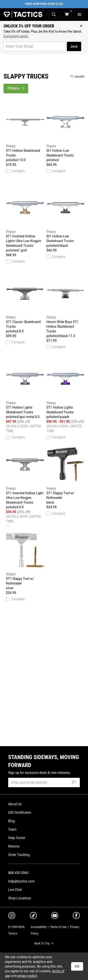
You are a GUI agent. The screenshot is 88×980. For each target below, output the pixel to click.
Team (12, 829)
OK (77, 966)
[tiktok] (33, 916)
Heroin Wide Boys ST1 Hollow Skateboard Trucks (66, 305)
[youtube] (55, 916)
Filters (16, 88)
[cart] (67, 15)
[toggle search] (54, 15)
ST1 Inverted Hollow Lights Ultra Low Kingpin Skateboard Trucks (25, 219)
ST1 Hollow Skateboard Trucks (25, 131)
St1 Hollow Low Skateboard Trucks (66, 131)
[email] (44, 782)
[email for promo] (35, 46)
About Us (15, 804)
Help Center (17, 838)
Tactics (23, 15)
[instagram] (12, 916)
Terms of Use (58, 927)
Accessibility (39, 927)
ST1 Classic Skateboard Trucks (25, 303)
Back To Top (44, 943)
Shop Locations (20, 898)
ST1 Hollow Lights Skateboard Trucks (25, 388)
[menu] (79, 15)
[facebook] (76, 916)
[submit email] (74, 781)
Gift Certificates (20, 813)
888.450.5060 (18, 873)
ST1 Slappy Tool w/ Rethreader (66, 474)
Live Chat (15, 890)
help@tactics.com (21, 881)
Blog (11, 821)
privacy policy (27, 976)
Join (74, 46)
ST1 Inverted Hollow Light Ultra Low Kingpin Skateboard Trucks (25, 476)
